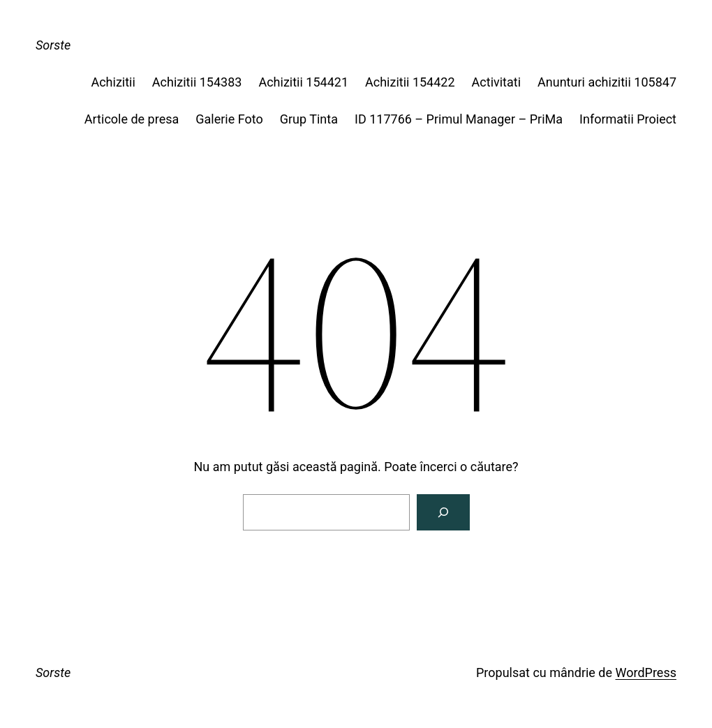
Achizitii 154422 (410, 82)
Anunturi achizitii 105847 (607, 82)
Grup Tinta (309, 119)
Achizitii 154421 (303, 82)
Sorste (53, 45)
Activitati (496, 82)
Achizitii (113, 82)
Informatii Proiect (628, 119)
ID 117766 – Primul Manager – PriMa (459, 119)
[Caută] (443, 512)
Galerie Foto (229, 119)
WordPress (646, 673)
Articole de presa (132, 119)
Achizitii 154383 (197, 82)
